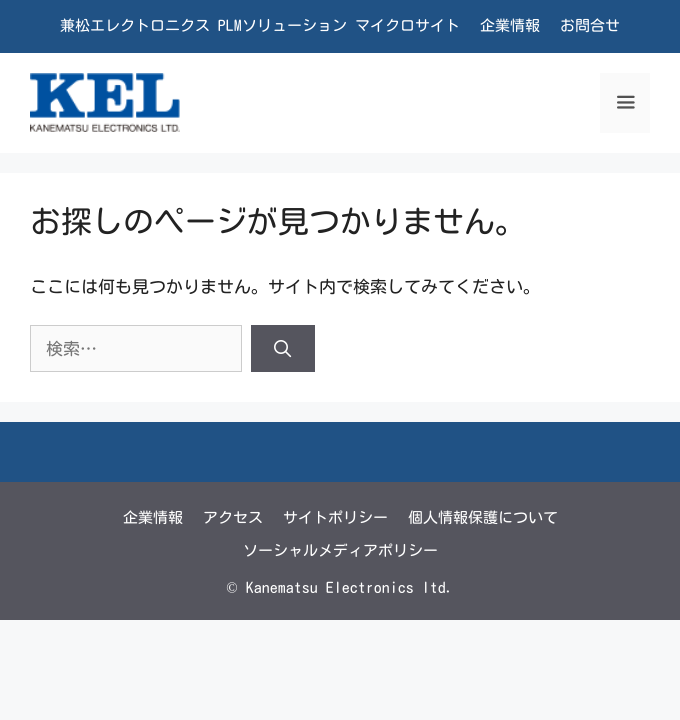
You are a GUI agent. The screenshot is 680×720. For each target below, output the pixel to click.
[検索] (283, 349)
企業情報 (510, 25)
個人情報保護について (483, 517)
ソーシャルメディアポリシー (340, 550)
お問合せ (590, 25)
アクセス (233, 517)
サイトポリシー (335, 517)
